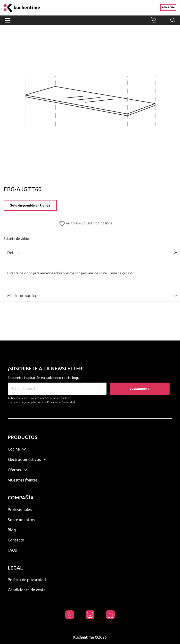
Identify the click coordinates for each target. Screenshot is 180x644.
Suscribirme (139, 389)
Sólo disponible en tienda (30, 205)
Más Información (22, 296)
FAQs (12, 550)
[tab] (90, 252)
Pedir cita (168, 7)
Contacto (16, 540)
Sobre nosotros (21, 520)
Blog (12, 530)
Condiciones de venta (27, 590)
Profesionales (20, 510)
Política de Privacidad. (61, 402)
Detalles (14, 252)
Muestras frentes (23, 480)
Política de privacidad (27, 580)
